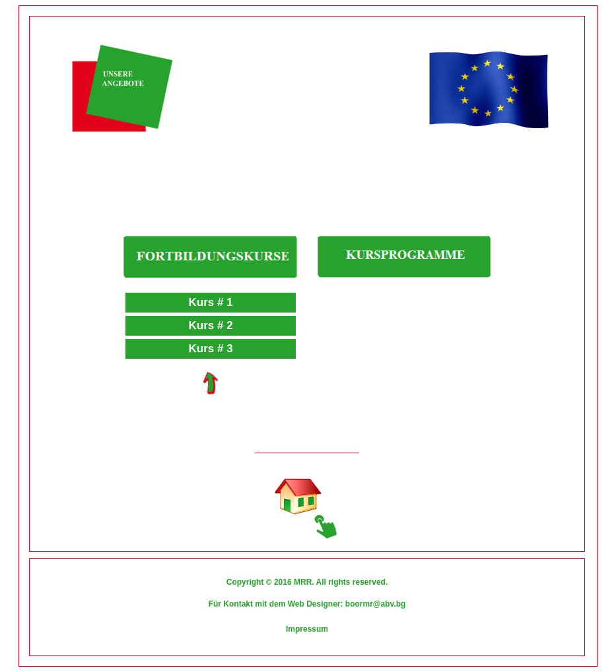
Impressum (307, 629)
